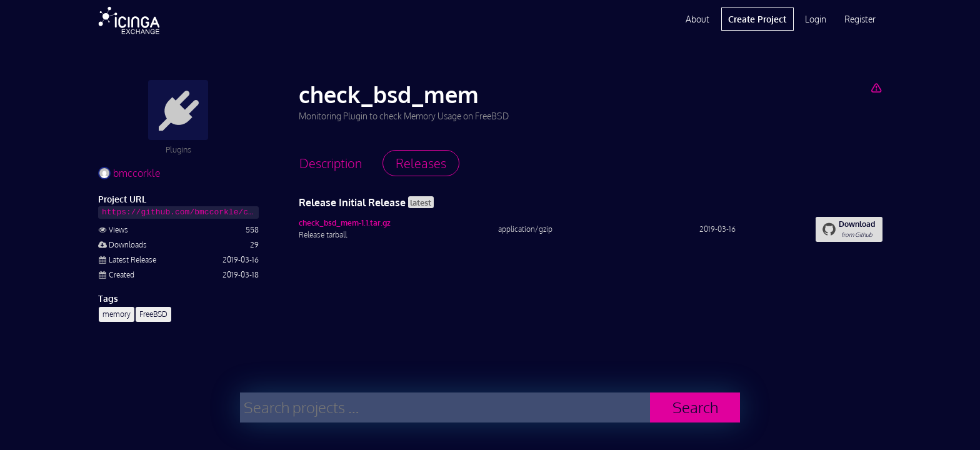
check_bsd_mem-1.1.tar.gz (345, 223)
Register (860, 19)
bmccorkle (129, 173)
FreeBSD (153, 314)
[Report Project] (876, 87)
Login (816, 19)
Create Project (757, 19)
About (697, 19)
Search (695, 407)
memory (117, 314)
